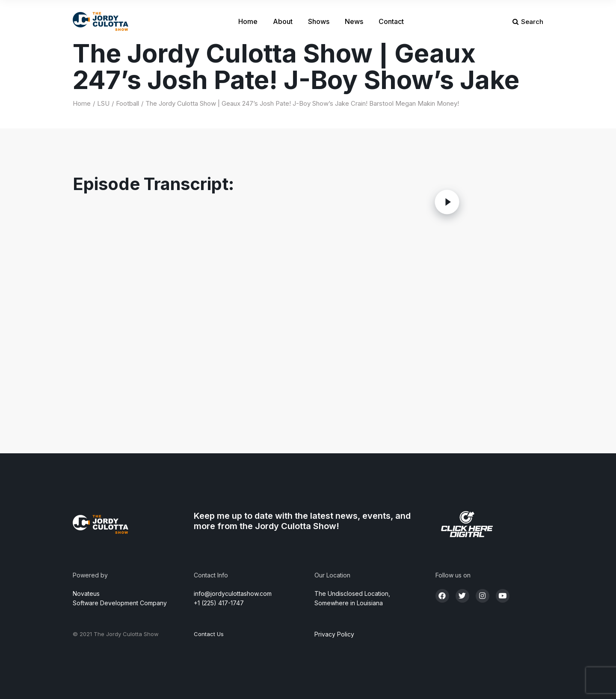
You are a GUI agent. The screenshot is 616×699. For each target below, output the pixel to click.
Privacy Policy (334, 634)
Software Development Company (120, 603)
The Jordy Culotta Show (126, 634)
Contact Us (209, 634)
